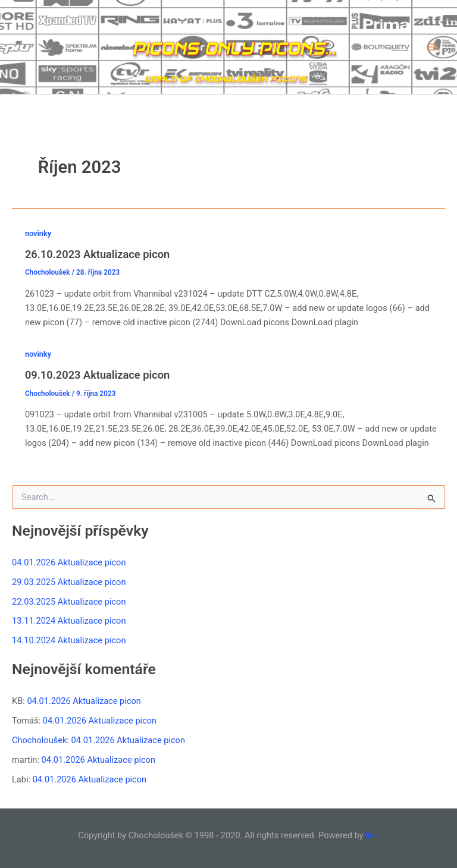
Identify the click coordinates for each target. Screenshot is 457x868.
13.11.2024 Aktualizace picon (69, 621)
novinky (38, 233)
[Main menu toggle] (433, 47)
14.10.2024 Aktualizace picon (69, 640)
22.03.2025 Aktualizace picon (69, 602)
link (372, 835)
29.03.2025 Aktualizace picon (69, 582)
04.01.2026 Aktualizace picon (69, 562)
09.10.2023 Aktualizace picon (97, 375)
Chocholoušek (39, 740)
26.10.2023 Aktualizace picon (97, 254)
